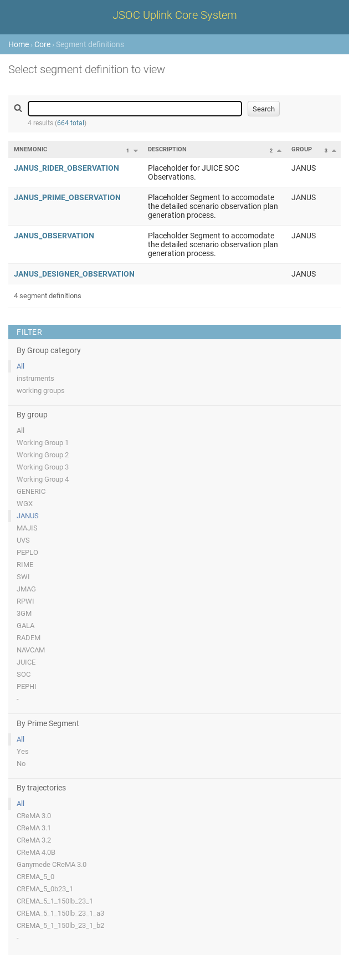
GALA (25, 626)
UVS (23, 540)
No (21, 764)
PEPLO (27, 552)
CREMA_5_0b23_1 (45, 889)
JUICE (26, 662)
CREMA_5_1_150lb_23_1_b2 (60, 925)
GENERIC (31, 491)
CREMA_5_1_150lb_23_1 (55, 901)
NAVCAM (31, 650)
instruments (35, 378)
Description (167, 149)
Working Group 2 (43, 455)
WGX (25, 504)
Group (302, 149)
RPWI (25, 601)
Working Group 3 (43, 467)
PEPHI (27, 686)
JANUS (28, 516)
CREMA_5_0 (35, 877)
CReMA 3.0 (34, 816)
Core (42, 44)
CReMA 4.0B (36, 852)
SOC (24, 674)
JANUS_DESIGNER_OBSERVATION (74, 274)
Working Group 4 (43, 479)
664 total (71, 123)
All (20, 366)
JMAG (26, 589)
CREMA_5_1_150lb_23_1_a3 (60, 913)
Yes (23, 751)
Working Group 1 (43, 443)
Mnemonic (30, 149)
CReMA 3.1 (34, 828)
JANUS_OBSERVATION (54, 236)
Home (19, 44)
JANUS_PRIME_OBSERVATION (67, 197)
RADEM (29, 638)
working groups (41, 391)
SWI (23, 577)
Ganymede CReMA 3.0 (52, 864)
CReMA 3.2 (34, 840)
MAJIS (27, 528)
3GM (24, 613)
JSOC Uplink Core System (175, 15)
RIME (25, 565)
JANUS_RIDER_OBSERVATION (66, 168)
